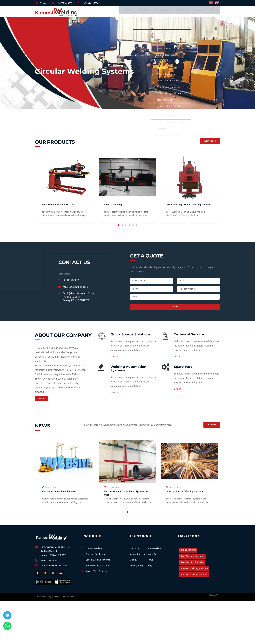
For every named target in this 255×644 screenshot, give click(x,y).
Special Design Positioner (98, 562)
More (43, 401)
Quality (133, 562)
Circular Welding (115, 206)
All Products (208, 143)
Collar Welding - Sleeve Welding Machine (187, 208)
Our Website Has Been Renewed (63, 494)
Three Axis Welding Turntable (194, 577)
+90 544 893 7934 (90, 3)
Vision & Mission (138, 556)
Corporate (151, 12)
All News (210, 427)
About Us (134, 551)
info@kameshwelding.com (76, 289)
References (186, 12)
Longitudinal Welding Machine (62, 206)
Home (138, 12)
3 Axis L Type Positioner (97, 573)
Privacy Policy (137, 568)
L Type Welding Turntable (192, 564)
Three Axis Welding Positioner (194, 571)
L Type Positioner (188, 552)
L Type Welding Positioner (192, 558)
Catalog (43, 3)
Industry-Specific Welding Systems (188, 494)
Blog (150, 568)
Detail (114, 359)
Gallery (201, 12)
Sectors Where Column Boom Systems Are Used (123, 495)
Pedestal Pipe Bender (96, 556)
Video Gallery (154, 556)
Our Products (168, 12)
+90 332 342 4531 (64, 3)
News (150, 562)
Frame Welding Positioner (98, 568)
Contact (214, 12)
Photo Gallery (154, 551)
